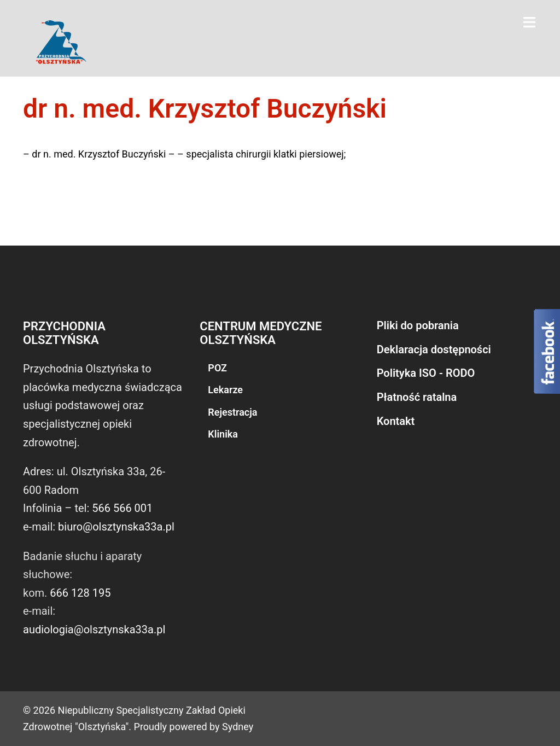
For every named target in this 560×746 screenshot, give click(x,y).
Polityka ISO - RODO (426, 373)
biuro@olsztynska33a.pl (116, 527)
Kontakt (396, 421)
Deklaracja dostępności (434, 349)
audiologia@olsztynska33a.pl (94, 630)
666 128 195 (80, 593)
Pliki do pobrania (418, 325)
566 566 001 (122, 508)
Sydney (238, 727)
